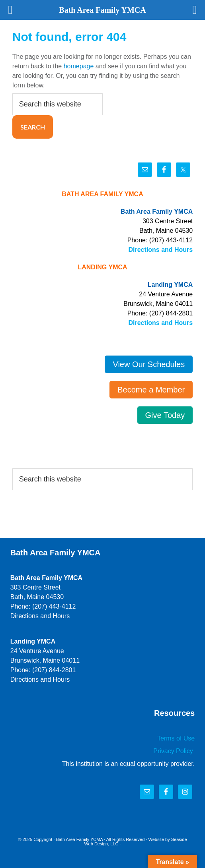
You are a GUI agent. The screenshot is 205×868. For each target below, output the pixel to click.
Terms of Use (176, 738)
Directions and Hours (160, 250)
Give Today (165, 415)
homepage (79, 66)
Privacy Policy (174, 751)
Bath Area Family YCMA (79, 839)
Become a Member (151, 390)
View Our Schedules (149, 364)
